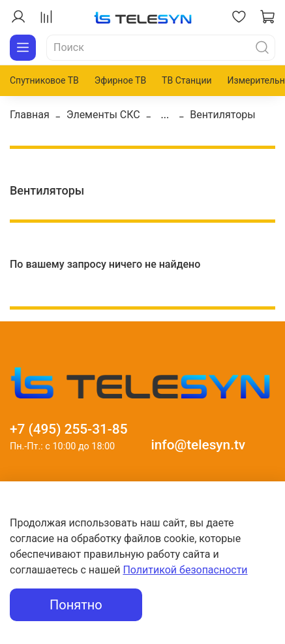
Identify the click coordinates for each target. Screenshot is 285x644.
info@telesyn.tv (198, 445)
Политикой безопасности (185, 570)
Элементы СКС (103, 115)
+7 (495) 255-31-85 (69, 429)
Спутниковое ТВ (44, 80)
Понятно (76, 605)
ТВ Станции (187, 80)
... (165, 115)
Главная (30, 115)
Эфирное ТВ (120, 80)
